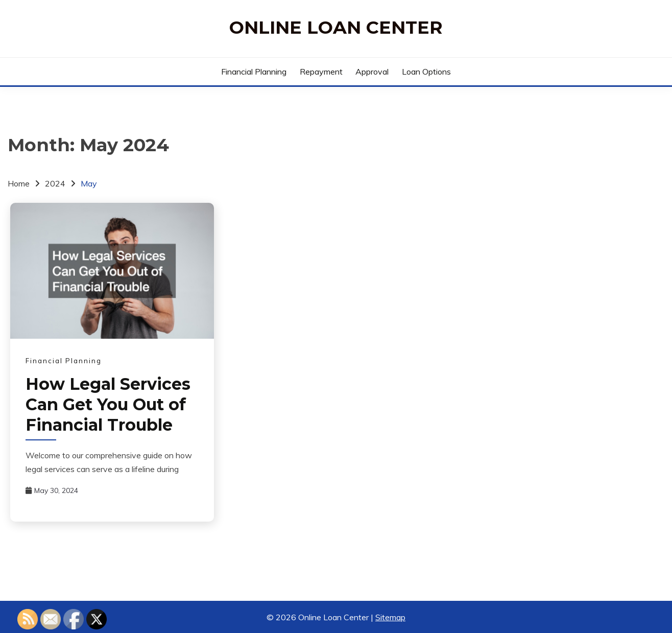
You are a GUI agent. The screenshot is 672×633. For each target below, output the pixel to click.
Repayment (321, 72)
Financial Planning (254, 72)
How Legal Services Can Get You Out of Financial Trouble (108, 404)
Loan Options (426, 72)
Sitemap (390, 617)
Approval (372, 72)
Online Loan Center (336, 27)
